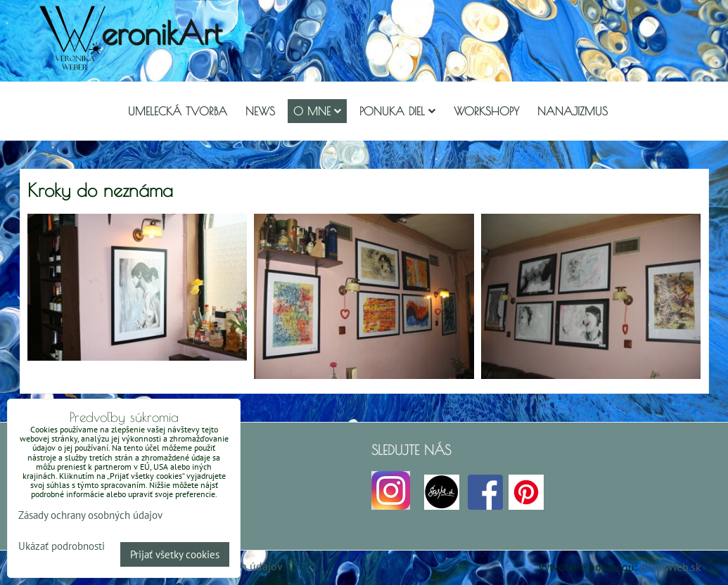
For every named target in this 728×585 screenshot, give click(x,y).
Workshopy (486, 111)
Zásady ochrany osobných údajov (90, 515)
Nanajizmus (573, 111)
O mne (317, 111)
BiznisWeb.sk (671, 567)
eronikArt (161, 33)
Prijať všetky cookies (175, 554)
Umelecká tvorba (178, 111)
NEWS (260, 111)
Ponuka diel (397, 111)
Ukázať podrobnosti (62, 547)
